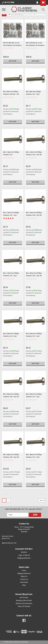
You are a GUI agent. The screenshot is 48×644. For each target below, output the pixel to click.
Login (20, 555)
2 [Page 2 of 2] (9, 500)
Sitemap (25, 642)
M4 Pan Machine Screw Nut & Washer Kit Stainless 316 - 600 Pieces (35, 45)
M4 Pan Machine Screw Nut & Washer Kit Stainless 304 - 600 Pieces (12, 45)
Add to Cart (13, 61)
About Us (24, 576)
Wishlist (24, 552)
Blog (24, 585)
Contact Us (24, 579)
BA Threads (24, 598)
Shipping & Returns (24, 558)
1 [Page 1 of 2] (4, 500)
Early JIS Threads (24, 606)
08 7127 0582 (8, 2)
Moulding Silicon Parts (24, 601)
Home (24, 571)
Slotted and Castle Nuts (24, 603)
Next (43, 500)
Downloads (24, 582)
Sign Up (27, 555)
